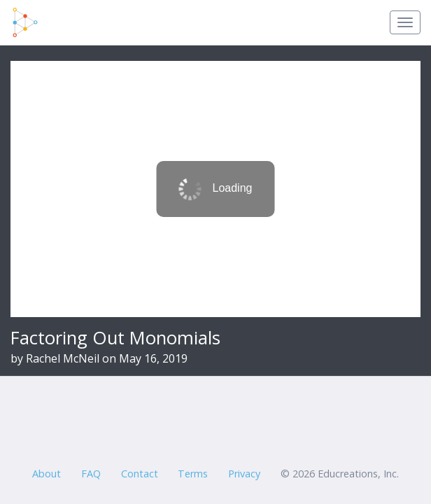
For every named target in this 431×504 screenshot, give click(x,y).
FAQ (91, 474)
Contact (140, 474)
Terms (193, 474)
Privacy (244, 474)
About (47, 474)
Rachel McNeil (63, 358)
